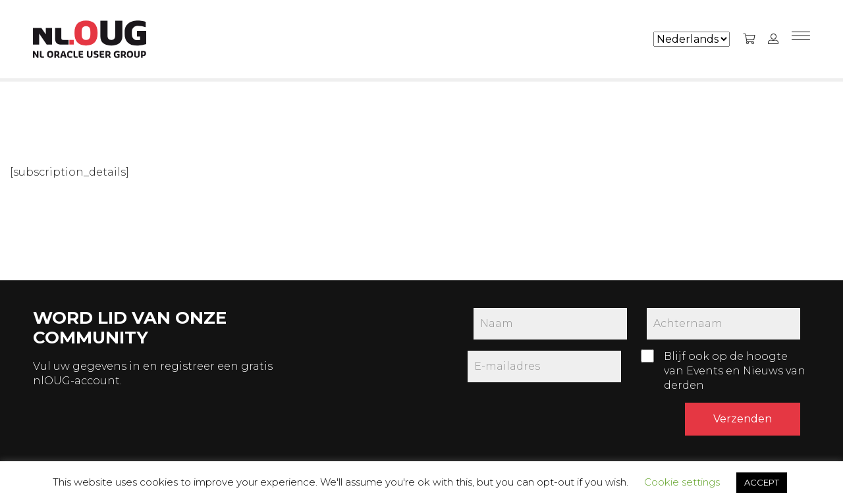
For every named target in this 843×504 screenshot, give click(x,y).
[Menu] (801, 39)
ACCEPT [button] (762, 482)
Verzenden (743, 419)
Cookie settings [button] (682, 482)
